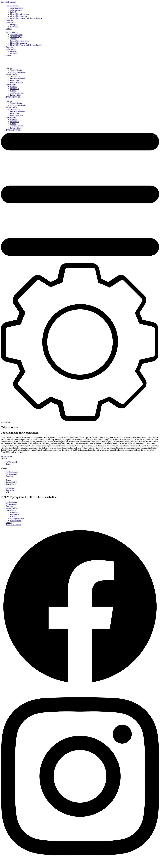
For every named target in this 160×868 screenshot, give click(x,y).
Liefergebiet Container (19, 16)
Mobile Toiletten (12, 6)
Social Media (10, 22)
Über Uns (14, 87)
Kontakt (9, 29)
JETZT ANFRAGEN (13, 97)
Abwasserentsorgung (18, 72)
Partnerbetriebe (16, 95)
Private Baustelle (16, 82)
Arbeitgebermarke (17, 93)
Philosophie (15, 89)
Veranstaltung (15, 76)
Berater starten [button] (6, 456)
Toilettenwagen (16, 10)
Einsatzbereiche (11, 74)
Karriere (13, 91)
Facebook (14, 27)
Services (9, 68)
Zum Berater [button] (6, 422)
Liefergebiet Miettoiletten (20, 14)
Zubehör (13, 12)
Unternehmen (11, 85)
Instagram (14, 24)
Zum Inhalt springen (8, 2)
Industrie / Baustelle (18, 78)
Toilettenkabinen (16, 8)
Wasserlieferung (16, 70)
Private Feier (15, 80)
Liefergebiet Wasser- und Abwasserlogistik (26, 18)
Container (9, 20)
